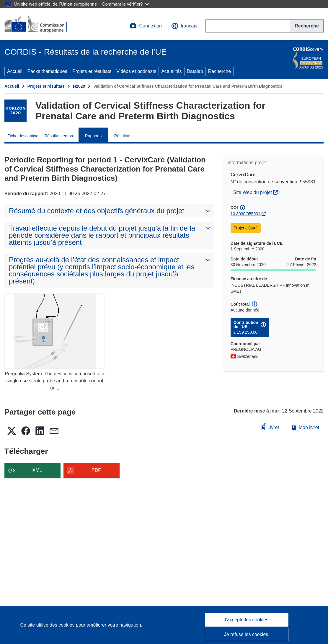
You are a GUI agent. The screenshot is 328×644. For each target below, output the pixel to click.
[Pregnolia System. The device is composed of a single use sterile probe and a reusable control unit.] (55, 331)
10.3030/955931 (245, 214)
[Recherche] (307, 26)
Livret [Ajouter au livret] (270, 427)
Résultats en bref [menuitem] (60, 136)
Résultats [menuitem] (123, 136)
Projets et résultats (92, 71)
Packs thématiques (47, 71)
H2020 (79, 86)
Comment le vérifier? (125, 4)
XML (37, 470)
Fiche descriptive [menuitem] (23, 136)
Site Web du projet (257, 192)
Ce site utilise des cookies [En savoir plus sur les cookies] (48, 625)
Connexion (146, 26)
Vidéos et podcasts (136, 71)
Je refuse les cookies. (247, 634)
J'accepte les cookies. (247, 620)
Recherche (220, 71)
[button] (184, 26)
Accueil (15, 71)
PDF (96, 470)
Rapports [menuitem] (93, 136)
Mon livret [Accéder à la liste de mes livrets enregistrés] (306, 427)
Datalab (195, 71)
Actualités (171, 71)
